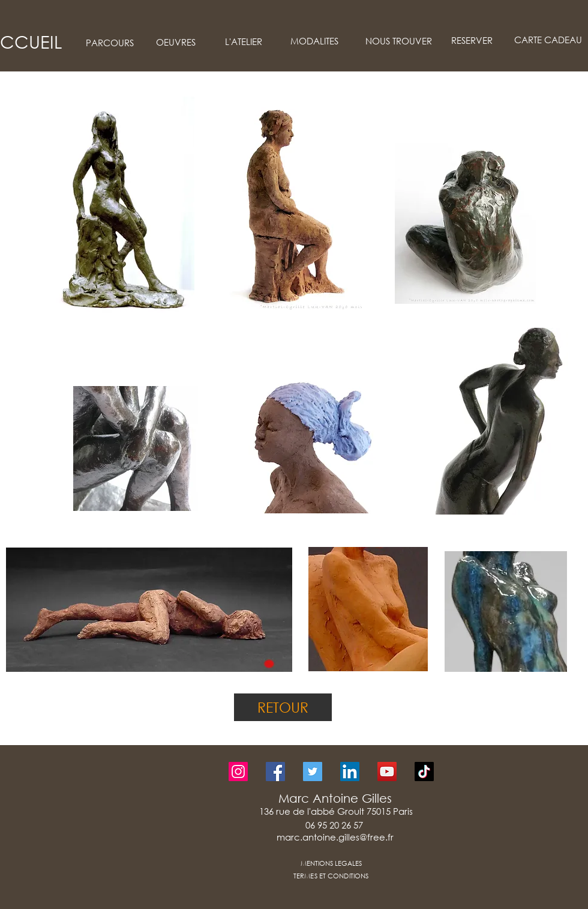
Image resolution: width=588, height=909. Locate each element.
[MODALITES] (314, 41)
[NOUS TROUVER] (398, 41)
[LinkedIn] (350, 772)
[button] (115, 205)
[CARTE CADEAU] (548, 40)
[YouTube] (387, 772)
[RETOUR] (283, 707)
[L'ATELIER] (244, 42)
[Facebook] (275, 772)
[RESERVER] (472, 41)
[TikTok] (424, 772)
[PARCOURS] (109, 43)
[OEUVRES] (176, 42)
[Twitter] (313, 772)
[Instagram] (238, 772)
